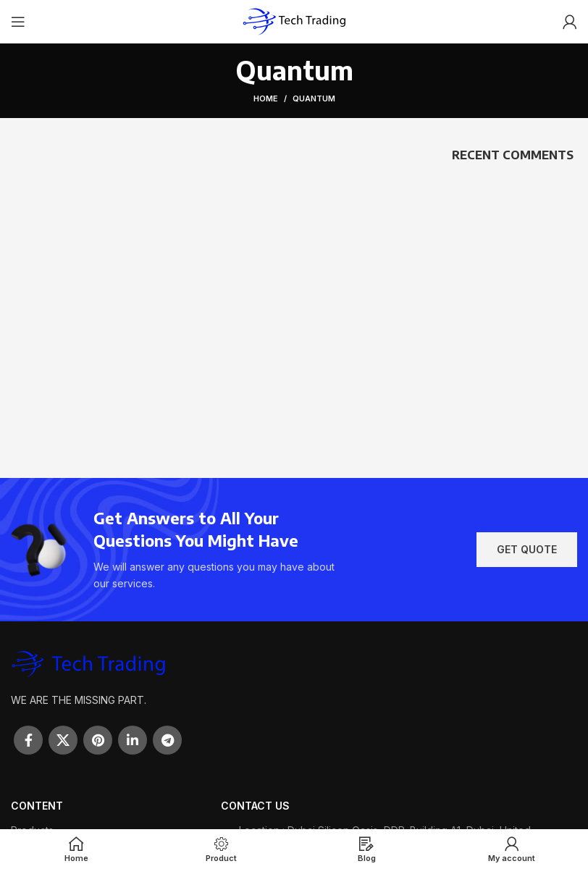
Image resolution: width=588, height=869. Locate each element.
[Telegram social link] (167, 740)
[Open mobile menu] (18, 22)
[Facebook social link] (28, 740)
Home (266, 98)
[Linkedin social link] (133, 740)
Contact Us (255, 806)
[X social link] (63, 740)
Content (37, 806)
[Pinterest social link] (98, 740)
